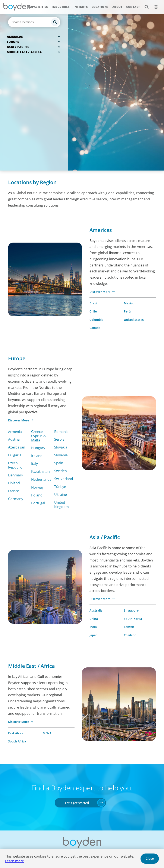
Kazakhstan (40, 472)
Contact (133, 7)
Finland (14, 483)
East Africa (16, 733)
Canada (95, 328)
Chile (93, 311)
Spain (59, 463)
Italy (34, 464)
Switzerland (64, 479)
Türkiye (60, 487)
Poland (37, 495)
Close (150, 859)
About (117, 7)
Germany (16, 499)
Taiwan (129, 627)
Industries (61, 7)
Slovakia (61, 447)
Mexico (129, 303)
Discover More (100, 292)
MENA (47, 733)
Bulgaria (15, 455)
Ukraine (61, 495)
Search (144, 5)
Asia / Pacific (18, 47)
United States (134, 320)
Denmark (16, 475)
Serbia (59, 439)
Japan (94, 635)
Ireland (37, 456)
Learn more (15, 861)
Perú (127, 311)
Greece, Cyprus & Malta (39, 436)
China (94, 619)
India (93, 627)
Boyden (17, 7)
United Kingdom (61, 505)
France (14, 491)
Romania (61, 432)
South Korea (133, 619)
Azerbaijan (17, 447)
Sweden (61, 471)
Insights (81, 7)
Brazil (94, 303)
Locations (100, 7)
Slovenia (61, 455)
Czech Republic (15, 465)
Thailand (130, 635)
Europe (13, 42)
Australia (96, 610)
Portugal (38, 503)
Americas (15, 37)
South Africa (17, 741)
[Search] (34, 22)
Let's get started (77, 803)
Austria (14, 439)
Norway (37, 487)
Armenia (15, 432)
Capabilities (38, 7)
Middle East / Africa (24, 52)
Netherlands (41, 479)
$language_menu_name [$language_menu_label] (154, 5)
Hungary (38, 448)
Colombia (96, 320)
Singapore (131, 610)
